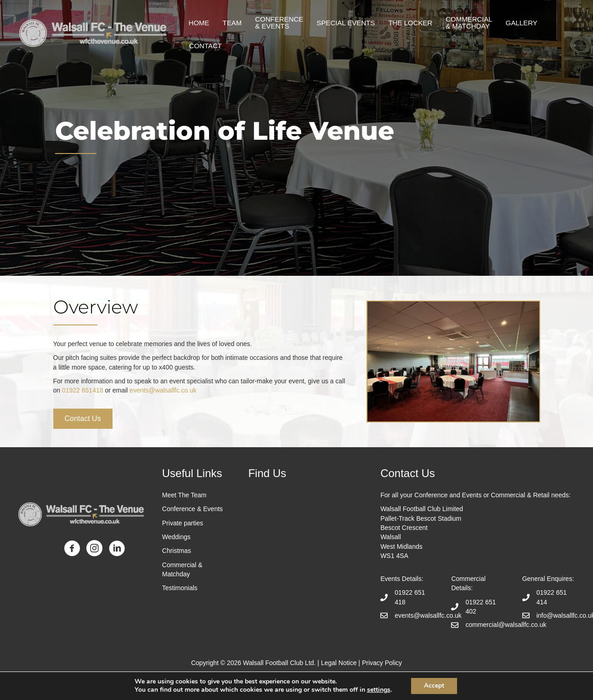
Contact (206, 46)
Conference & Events (192, 509)
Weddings (176, 537)
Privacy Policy (382, 663)
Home (200, 23)
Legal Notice (339, 663)
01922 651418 (83, 390)
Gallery (522, 23)
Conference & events (280, 23)
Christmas (177, 551)
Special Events (347, 23)
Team (233, 23)
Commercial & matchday (470, 23)
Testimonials (181, 588)
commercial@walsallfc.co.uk (506, 625)
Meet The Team (184, 495)
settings (377, 690)
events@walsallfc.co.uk (163, 390)
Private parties (183, 523)
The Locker (412, 23)
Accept (434, 686)
